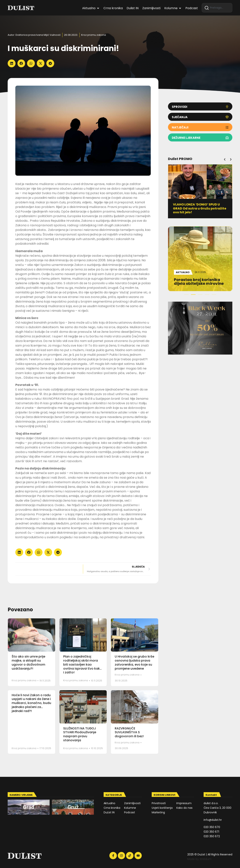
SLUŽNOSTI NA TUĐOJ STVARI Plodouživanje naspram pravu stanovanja (80, 734)
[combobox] (217, 8)
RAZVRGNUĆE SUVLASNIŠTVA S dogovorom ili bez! (129, 732)
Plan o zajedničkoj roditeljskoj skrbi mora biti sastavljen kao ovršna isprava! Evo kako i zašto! (83, 664)
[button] (12, 63)
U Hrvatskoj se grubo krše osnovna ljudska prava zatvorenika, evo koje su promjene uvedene (134, 662)
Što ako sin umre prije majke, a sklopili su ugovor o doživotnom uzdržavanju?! (28, 662)
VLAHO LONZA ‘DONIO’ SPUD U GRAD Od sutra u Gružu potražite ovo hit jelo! (200, 208)
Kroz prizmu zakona (94, 35)
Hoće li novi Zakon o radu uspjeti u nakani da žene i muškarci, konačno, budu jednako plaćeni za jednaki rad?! (31, 703)
